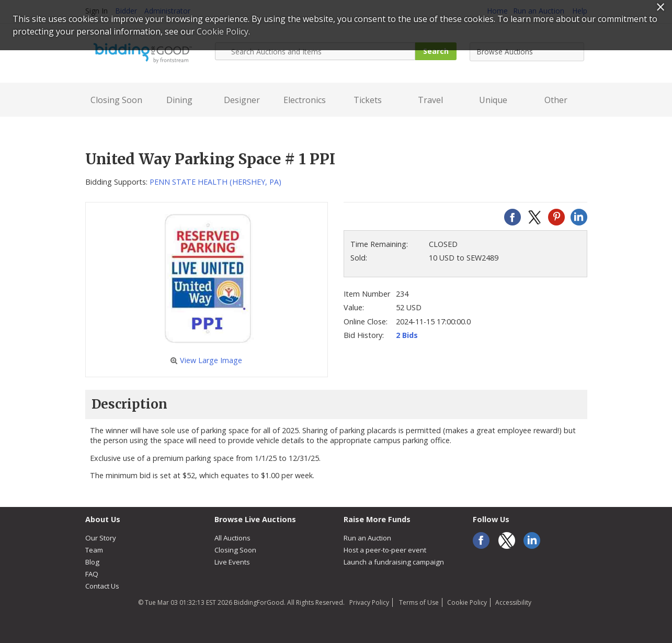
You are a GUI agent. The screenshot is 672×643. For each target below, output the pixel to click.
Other (556, 100)
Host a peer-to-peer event (385, 550)
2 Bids (407, 335)
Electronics (305, 100)
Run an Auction (367, 538)
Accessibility (513, 602)
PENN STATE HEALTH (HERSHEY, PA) (215, 182)
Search (436, 51)
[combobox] (527, 52)
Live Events (232, 562)
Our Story (101, 538)
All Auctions (232, 538)
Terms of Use (418, 602)
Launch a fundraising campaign (394, 562)
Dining (179, 100)
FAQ (92, 574)
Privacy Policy (369, 602)
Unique (493, 100)
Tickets (368, 100)
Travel (430, 100)
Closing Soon (116, 100)
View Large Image (206, 360)
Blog (92, 562)
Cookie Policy (467, 602)
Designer (242, 100)
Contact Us (102, 586)
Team (94, 550)
